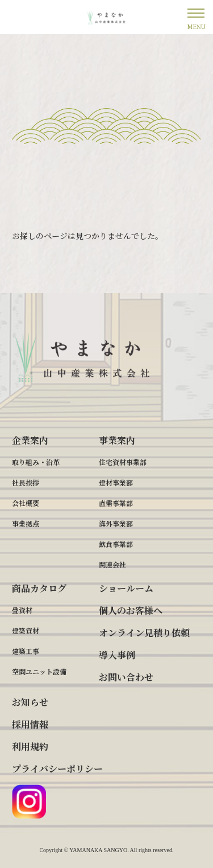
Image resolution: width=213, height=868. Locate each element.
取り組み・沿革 (36, 462)
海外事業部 (116, 523)
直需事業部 (116, 503)
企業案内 (30, 440)
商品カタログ (39, 588)
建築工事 (26, 651)
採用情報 (30, 724)
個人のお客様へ (131, 610)
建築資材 (26, 630)
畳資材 (22, 610)
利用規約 (30, 746)
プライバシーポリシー (57, 769)
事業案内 (117, 440)
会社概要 (26, 503)
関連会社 (112, 564)
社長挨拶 (26, 482)
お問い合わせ (126, 677)
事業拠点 (26, 523)
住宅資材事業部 (123, 462)
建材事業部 (116, 482)
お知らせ (30, 702)
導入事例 (117, 655)
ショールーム (126, 588)
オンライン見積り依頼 (144, 633)
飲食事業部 (116, 544)
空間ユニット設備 (39, 671)
